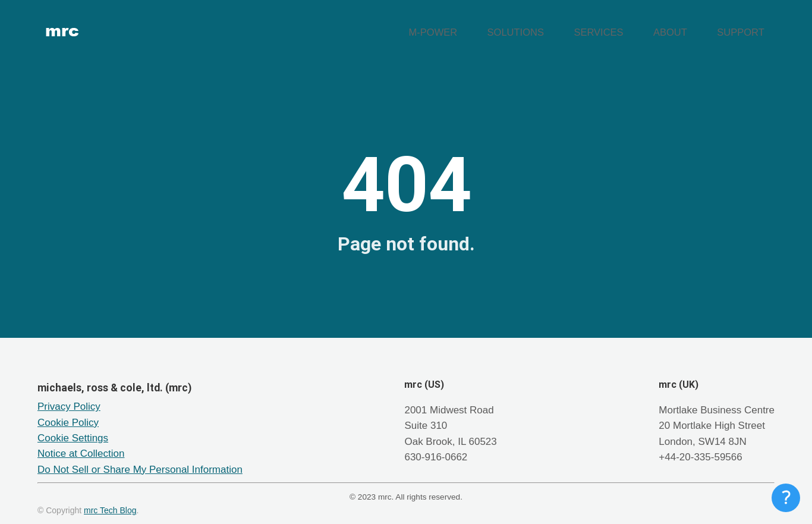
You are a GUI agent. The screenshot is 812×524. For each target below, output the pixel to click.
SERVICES (635, 27)
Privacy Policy (69, 395)
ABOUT (693, 27)
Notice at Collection (81, 442)
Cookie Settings (73, 427)
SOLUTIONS (569, 27)
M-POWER (502, 27)
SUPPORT (748, 27)
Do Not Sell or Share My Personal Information (140, 458)
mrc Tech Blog (110, 499)
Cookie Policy (68, 411)
